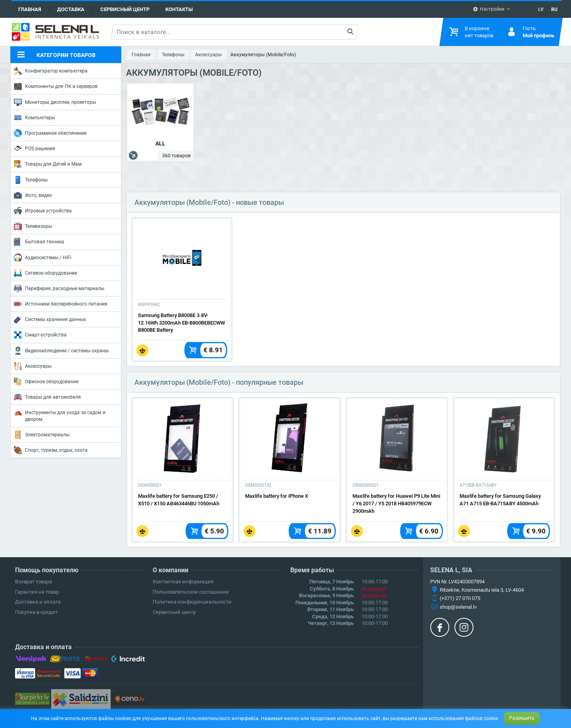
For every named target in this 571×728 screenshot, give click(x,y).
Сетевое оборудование (45, 273)
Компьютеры (34, 118)
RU (554, 10)
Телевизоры (33, 226)
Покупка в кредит (36, 612)
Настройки (489, 9)
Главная (30, 9)
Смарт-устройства (40, 335)
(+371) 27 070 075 (460, 598)
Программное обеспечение (50, 133)
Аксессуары (33, 366)
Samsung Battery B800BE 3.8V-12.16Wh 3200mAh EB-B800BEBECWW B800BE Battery (181, 323)
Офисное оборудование (46, 382)
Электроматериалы (42, 435)
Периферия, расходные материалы (59, 289)
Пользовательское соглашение (191, 592)
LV (541, 10)
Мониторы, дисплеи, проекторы (55, 102)
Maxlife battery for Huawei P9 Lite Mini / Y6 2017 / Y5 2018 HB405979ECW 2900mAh (396, 503)
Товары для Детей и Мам (48, 164)
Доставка (71, 9)
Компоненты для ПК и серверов (56, 86)
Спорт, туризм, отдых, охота (51, 450)
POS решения (34, 148)
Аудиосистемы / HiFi (43, 258)
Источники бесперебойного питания (61, 304)
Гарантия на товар (37, 592)
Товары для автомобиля (47, 397)
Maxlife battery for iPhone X (277, 496)
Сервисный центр (125, 9)
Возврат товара (34, 582)
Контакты (179, 9)
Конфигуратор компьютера (51, 71)
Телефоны (31, 180)
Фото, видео (33, 195)
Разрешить (522, 718)
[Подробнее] (182, 258)
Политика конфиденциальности (192, 602)
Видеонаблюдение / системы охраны (61, 351)
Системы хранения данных (50, 319)
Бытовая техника (39, 242)
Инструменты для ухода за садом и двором (60, 415)
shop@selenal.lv (458, 607)
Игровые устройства (43, 211)
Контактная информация (183, 582)
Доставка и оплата (38, 602)
